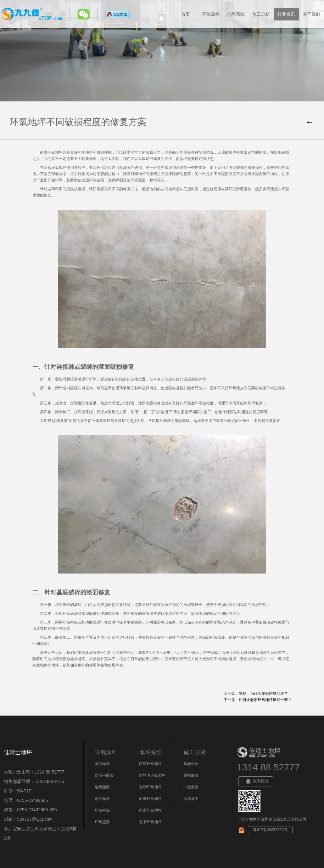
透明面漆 (102, 787)
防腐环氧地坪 (150, 764)
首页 (186, 14)
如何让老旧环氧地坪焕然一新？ (265, 700)
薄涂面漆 (102, 764)
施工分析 (261, 14)
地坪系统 (236, 14)
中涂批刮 (191, 787)
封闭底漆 (191, 775)
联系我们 (256, 781)
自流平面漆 (104, 775)
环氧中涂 (102, 810)
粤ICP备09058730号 (270, 830)
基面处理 (191, 764)
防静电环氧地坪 (152, 775)
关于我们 (311, 14)
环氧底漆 (102, 822)
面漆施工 (191, 799)
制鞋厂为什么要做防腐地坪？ (263, 694)
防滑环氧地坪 (150, 810)
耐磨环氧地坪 (150, 799)
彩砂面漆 (102, 799)
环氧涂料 (211, 14)
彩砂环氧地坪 (150, 787)
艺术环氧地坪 (150, 822)
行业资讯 (286, 14)
